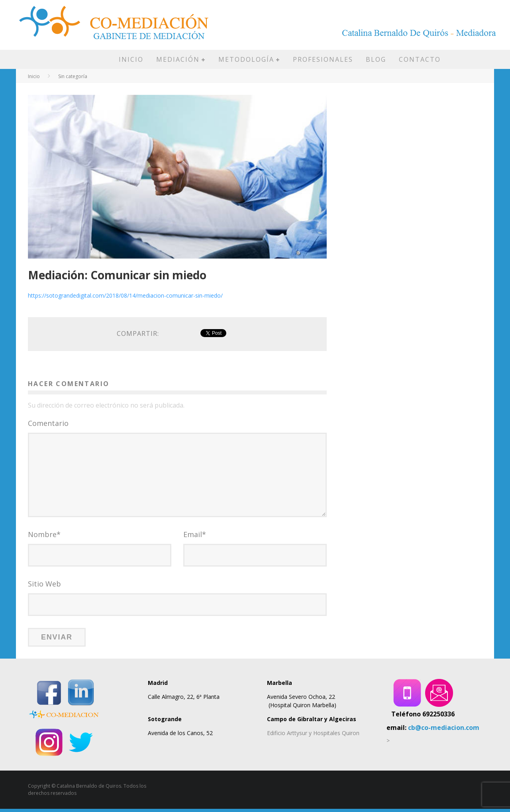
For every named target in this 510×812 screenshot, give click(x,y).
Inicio (34, 76)
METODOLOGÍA (246, 59)
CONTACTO (420, 59)
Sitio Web (44, 587)
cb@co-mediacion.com (444, 731)
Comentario (48, 423)
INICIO (131, 59)
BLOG (376, 59)
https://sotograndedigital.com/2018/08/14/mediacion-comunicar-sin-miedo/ (125, 295)
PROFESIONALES (323, 59)
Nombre (44, 537)
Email (195, 537)
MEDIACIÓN (178, 59)
